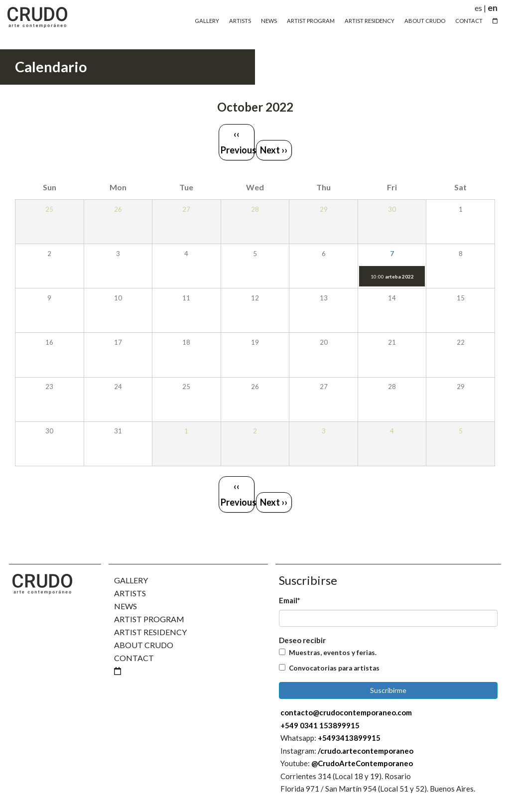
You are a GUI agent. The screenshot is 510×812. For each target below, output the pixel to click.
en (493, 8)
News (269, 21)
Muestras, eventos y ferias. (333, 653)
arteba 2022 (399, 276)
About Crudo (425, 21)
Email (290, 600)
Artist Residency (370, 21)
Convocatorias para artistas (334, 668)
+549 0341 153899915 (320, 725)
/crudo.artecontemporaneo (366, 751)
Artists (240, 21)
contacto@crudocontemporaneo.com (346, 712)
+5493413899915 (349, 738)
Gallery (207, 21)
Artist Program (311, 21)
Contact (469, 21)
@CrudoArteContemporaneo (362, 763)
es (478, 8)
